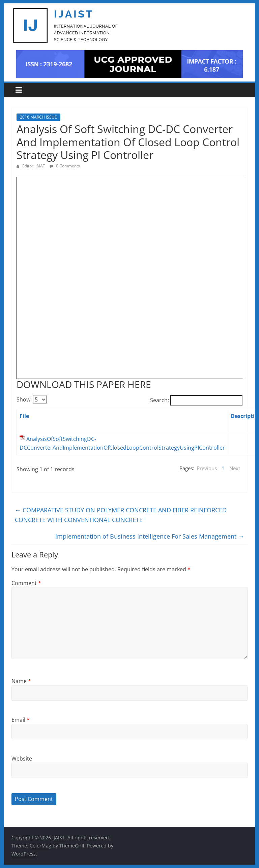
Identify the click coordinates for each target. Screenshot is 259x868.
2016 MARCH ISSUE (38, 117)
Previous (207, 468)
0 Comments (65, 166)
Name (21, 681)
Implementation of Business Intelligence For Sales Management (150, 536)
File (24, 416)
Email (21, 720)
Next (235, 468)
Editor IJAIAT (34, 166)
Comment (26, 583)
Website (22, 759)
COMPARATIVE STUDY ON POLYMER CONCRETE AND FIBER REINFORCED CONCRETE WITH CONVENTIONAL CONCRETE (121, 515)
